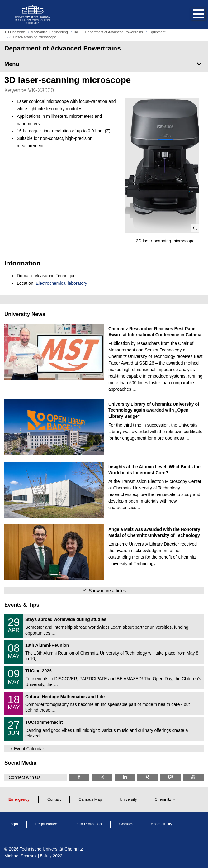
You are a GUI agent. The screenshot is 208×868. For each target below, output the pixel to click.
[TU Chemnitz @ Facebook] (79, 777)
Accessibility (161, 824)
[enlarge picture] (162, 165)
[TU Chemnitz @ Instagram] (102, 777)
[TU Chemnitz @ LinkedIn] (125, 777)
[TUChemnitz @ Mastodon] (170, 777)
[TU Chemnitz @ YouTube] (193, 777)
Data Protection (88, 824)
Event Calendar (29, 749)
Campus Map (90, 799)
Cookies (126, 824)
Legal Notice (46, 824)
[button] (192, 15)
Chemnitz (163, 799)
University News (25, 314)
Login (13, 824)
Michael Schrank (21, 856)
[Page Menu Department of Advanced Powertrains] (104, 64)
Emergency (19, 799)
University (128, 799)
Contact (54, 799)
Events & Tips (22, 605)
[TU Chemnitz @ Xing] (148, 777)
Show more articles (107, 591)
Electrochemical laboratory (61, 283)
